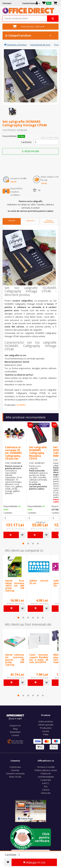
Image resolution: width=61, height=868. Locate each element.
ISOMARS (21, 405)
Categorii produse (28, 35)
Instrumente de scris (40, 45)
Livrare (46, 731)
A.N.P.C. (46, 783)
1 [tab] (23, 544)
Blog (15, 729)
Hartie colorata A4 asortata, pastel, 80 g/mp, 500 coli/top (15, 660)
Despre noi (15, 725)
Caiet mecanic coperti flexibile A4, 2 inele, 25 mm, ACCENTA (39, 658)
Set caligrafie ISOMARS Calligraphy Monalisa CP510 (38, 453)
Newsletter (15, 732)
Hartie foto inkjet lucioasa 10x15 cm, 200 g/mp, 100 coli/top (15, 586)
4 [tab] (38, 544)
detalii (13, 182)
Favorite (15, 770)
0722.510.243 (30, 151)
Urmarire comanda (15, 773)
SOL (46, 786)
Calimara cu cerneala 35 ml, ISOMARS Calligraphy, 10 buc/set (13, 453)
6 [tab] (43, 618)
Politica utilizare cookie (46, 770)
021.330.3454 (18, 741)
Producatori (46, 728)
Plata (46, 734)
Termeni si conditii (46, 767)
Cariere (46, 790)
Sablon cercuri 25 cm (39, 582)
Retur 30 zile (15, 777)
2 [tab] (28, 544)
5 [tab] (38, 618)
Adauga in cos (34, 862)
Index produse (46, 721)
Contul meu (15, 767)
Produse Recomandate (49, 221)
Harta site (46, 793)
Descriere (12, 221)
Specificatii (30, 221)
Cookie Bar (46, 780)
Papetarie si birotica (15, 45)
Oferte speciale (46, 725)
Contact (15, 735)
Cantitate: (27, 142)
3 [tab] (33, 544)
